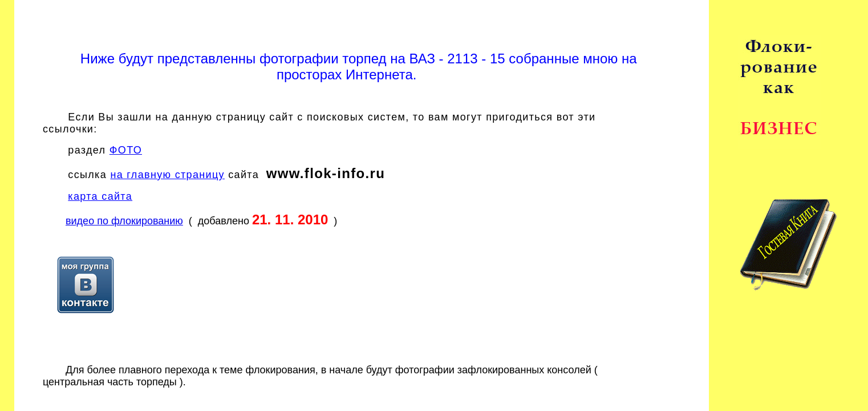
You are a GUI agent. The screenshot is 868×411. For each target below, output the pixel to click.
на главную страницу (167, 175)
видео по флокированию (124, 221)
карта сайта (100, 196)
